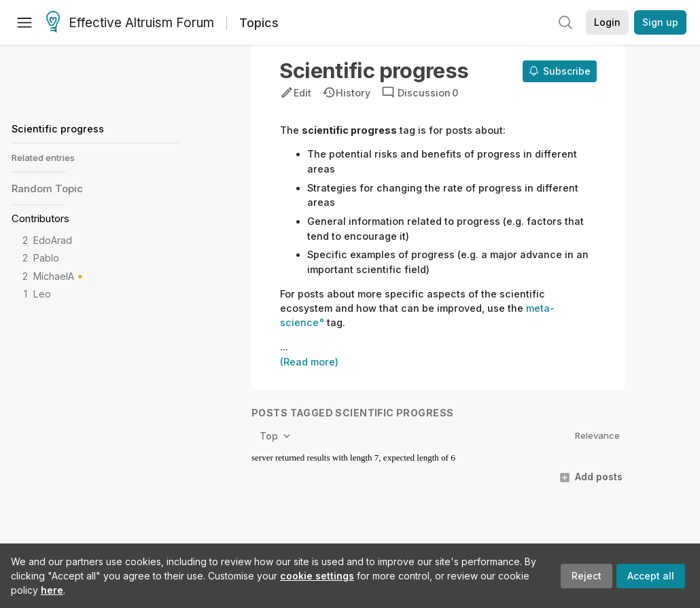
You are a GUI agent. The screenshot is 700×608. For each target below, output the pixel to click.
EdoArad (53, 240)
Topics (259, 23)
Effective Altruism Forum (130, 23)
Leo (42, 294)
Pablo (46, 258)
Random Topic (47, 189)
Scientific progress (58, 129)
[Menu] (24, 22)
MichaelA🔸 (60, 276)
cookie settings (317, 576)
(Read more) (309, 362)
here (52, 590)
